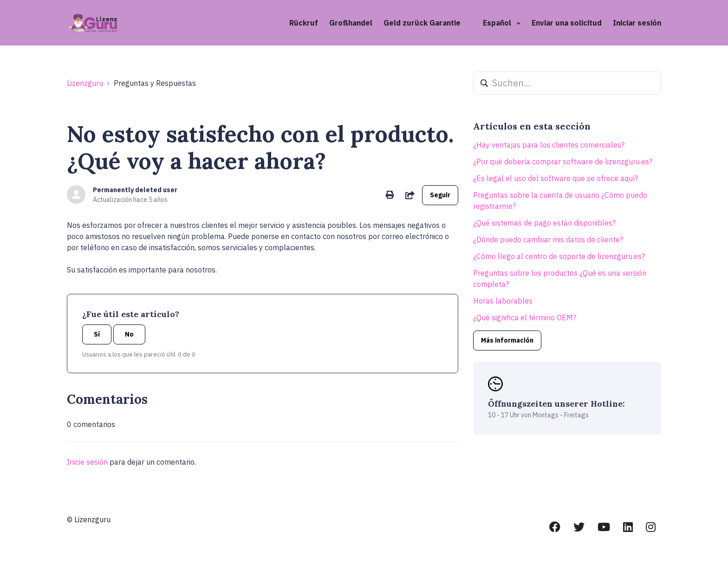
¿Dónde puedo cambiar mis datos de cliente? (548, 240)
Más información (507, 340)
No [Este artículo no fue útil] (129, 334)
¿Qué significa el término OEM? (525, 318)
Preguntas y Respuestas (155, 83)
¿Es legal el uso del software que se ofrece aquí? (556, 178)
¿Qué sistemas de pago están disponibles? (544, 223)
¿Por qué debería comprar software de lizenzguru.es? (563, 162)
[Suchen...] (567, 83)
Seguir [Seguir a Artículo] (440, 195)
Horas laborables (503, 301)
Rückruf (304, 23)
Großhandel (351, 23)
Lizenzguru (85, 83)
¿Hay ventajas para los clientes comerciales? (549, 145)
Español (498, 23)
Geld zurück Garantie (422, 23)
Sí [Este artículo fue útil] (97, 334)
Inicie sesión (87, 462)
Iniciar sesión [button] (637, 23)
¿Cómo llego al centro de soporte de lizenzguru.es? (559, 256)
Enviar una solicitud (567, 23)
